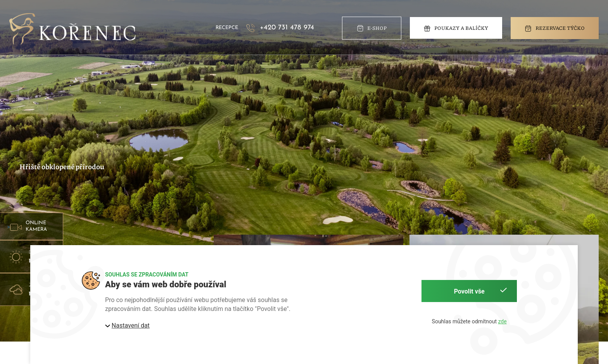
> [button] (30, 226)
